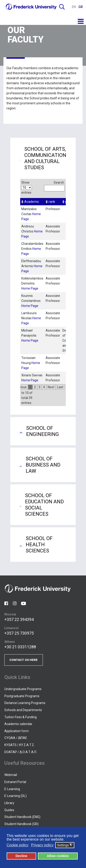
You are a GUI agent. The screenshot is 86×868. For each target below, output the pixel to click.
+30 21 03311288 (20, 647)
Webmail (11, 775)
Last (60, 387)
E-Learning (12, 789)
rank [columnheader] (52, 202)
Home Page (30, 288)
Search (62, 7)
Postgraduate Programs (22, 696)
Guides (9, 810)
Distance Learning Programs (25, 703)
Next (51, 387)
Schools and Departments (23, 710)
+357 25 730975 (19, 633)
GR (81, 7)
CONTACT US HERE (24, 660)
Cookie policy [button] (18, 845)
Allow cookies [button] (58, 856)
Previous (20, 387)
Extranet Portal (15, 782)
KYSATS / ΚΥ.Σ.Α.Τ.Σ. (19, 745)
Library (9, 803)
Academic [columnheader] (32, 202)
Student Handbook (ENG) (22, 817)
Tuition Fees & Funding (21, 717)
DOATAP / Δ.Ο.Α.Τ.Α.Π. (21, 752)
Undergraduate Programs (23, 689)
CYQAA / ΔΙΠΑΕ (16, 738)
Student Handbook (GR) (21, 824)
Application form (17, 731)
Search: (54, 186)
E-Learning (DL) (15, 796)
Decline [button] (21, 856)
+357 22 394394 (19, 619)
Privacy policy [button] (42, 845)
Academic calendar (18, 724)
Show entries (27, 187)
